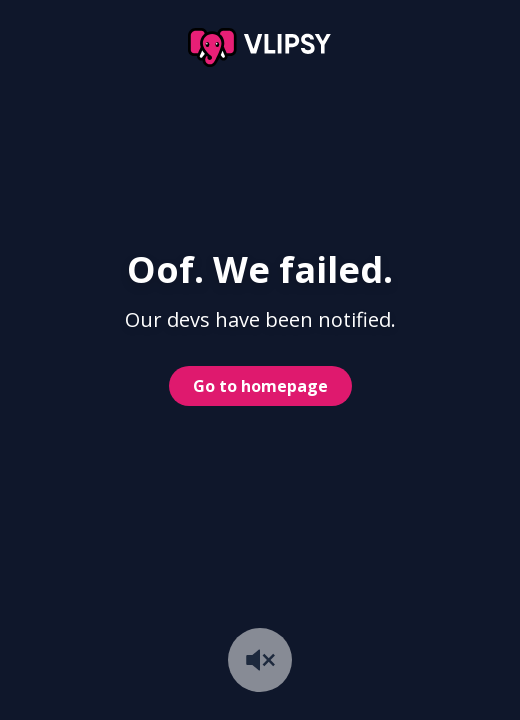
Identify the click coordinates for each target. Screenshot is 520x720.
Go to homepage (260, 386)
